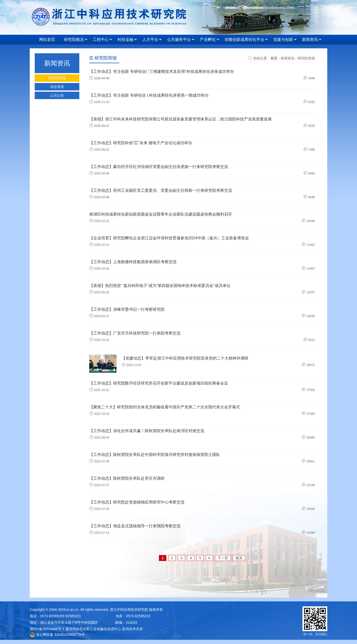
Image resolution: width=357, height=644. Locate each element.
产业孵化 (210, 40)
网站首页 (47, 40)
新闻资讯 (312, 40)
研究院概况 (76, 40)
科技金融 (127, 40)
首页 (274, 58)
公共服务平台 (181, 40)
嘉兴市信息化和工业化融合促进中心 (93, 629)
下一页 (223, 558)
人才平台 (152, 40)
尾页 (239, 558)
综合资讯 (57, 87)
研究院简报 (57, 78)
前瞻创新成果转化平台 (246, 40)
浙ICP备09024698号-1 (47, 629)
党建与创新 (285, 40)
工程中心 (103, 40)
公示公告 (57, 95)
